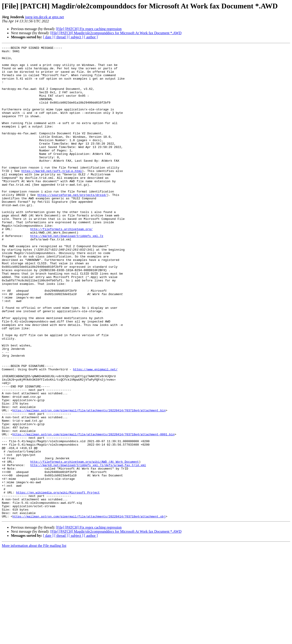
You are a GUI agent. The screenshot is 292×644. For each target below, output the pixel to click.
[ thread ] (61, 37)
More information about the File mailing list (34, 640)
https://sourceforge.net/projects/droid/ (72, 225)
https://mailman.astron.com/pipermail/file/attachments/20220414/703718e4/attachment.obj (89, 611)
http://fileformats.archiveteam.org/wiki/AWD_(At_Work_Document (85, 545)
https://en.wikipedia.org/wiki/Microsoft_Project (58, 582)
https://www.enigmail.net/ (95, 434)
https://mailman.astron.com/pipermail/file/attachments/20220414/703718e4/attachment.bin (89, 483)
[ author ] (91, 37)
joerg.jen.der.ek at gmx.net (44, 17)
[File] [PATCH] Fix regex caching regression (89, 29)
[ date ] (48, 37)
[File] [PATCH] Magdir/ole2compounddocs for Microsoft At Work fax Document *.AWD (116, 33)
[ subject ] (76, 37)
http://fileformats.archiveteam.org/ (61, 266)
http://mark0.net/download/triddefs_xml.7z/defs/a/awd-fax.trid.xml (88, 549)
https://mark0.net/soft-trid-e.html (52, 196)
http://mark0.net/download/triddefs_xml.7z (67, 274)
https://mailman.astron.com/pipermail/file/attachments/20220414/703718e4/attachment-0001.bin (94, 512)
